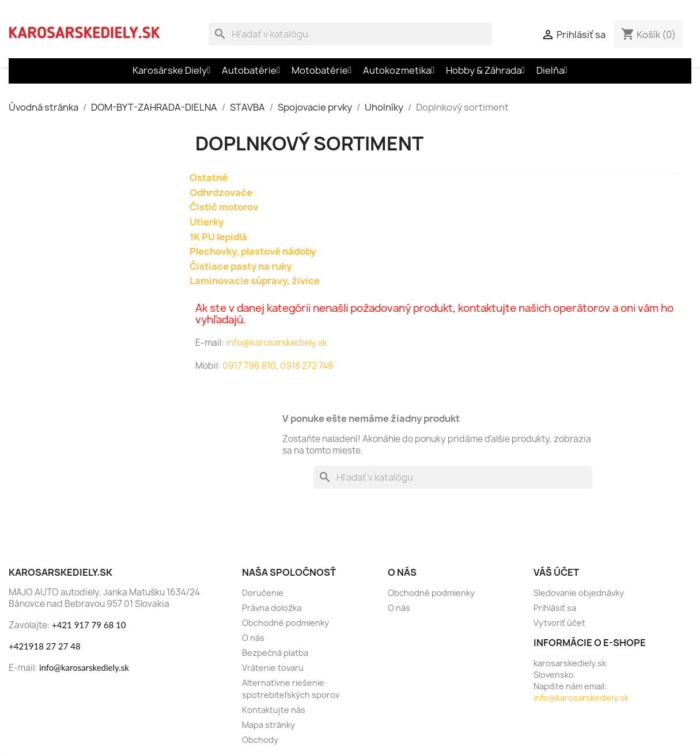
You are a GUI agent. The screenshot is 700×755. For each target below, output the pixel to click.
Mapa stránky (268, 725)
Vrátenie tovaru (273, 668)
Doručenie (263, 593)
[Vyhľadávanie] (350, 34)
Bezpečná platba (275, 653)
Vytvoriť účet (559, 623)
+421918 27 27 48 (45, 646)
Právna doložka (272, 608)
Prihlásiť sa (555, 608)
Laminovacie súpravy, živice (255, 281)
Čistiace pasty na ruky (241, 266)
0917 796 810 (249, 366)
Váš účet (556, 572)
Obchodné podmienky (285, 623)
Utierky (207, 222)
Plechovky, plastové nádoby (253, 251)
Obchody (260, 740)
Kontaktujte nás (274, 710)
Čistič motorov (224, 207)
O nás (253, 638)
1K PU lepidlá (218, 237)
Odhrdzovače (221, 192)
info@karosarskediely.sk (276, 343)
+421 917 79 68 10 (89, 625)
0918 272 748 (307, 366)
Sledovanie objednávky (579, 593)
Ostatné (209, 178)
